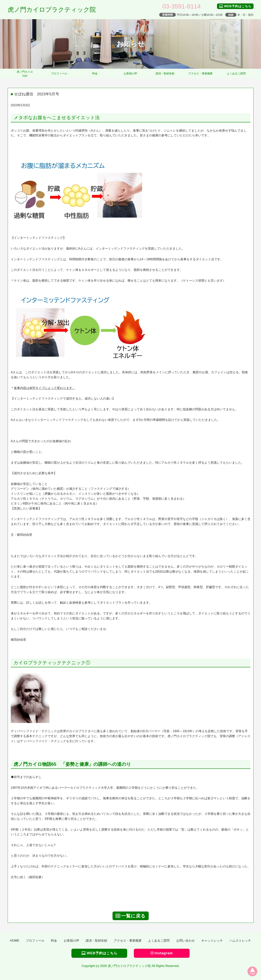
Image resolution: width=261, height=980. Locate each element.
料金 (95, 73)
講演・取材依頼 (165, 73)
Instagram (162, 953)
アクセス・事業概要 (201, 73)
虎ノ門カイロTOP (25, 74)
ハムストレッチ (240, 941)
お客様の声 (130, 73)
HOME (15, 941)
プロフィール (59, 73)
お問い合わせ (186, 941)
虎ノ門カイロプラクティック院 (52, 10)
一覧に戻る (131, 916)
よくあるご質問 (236, 73)
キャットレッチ (212, 941)
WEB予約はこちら (235, 6)
